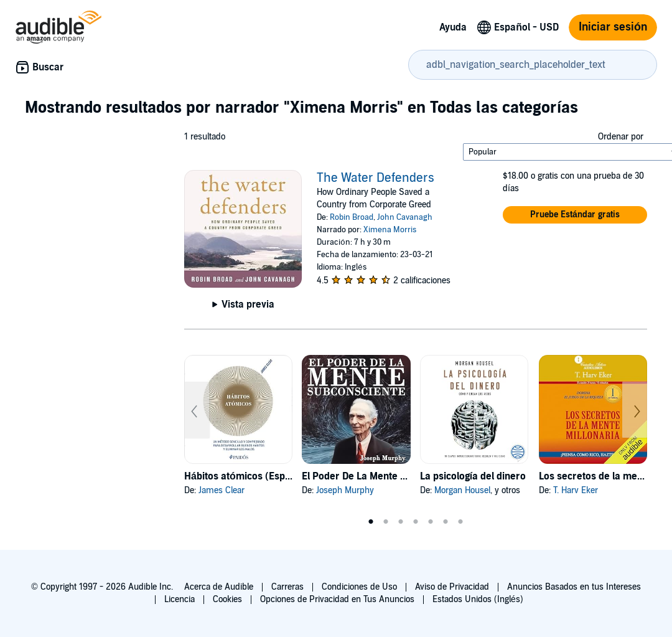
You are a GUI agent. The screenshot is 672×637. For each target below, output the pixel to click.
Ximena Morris (390, 230)
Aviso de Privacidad (452, 587)
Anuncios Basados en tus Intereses (574, 587)
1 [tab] (371, 522)
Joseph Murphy (345, 490)
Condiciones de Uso (359, 587)
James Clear (222, 490)
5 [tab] (431, 522)
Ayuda (453, 27)
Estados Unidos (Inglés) (478, 599)
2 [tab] (386, 522)
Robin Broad (352, 217)
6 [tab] (446, 522)
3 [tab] (401, 522)
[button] (575, 215)
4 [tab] (416, 522)
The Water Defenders (376, 178)
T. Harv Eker (576, 490)
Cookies (227, 599)
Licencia (180, 599)
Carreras (287, 587)
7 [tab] (460, 522)
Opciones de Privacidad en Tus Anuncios (337, 599)
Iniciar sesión (613, 27)
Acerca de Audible (219, 587)
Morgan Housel (462, 490)
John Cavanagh (405, 217)
